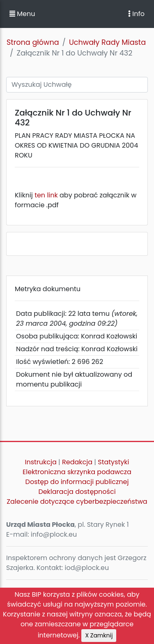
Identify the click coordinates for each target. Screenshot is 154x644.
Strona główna (33, 42)
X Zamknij (99, 635)
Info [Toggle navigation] (136, 14)
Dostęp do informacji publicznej (77, 482)
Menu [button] (22, 14)
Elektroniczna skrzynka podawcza (77, 472)
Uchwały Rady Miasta (107, 42)
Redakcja (77, 462)
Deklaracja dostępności (77, 492)
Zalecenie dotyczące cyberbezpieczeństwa (77, 502)
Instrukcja (41, 462)
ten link (46, 195)
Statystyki (113, 462)
